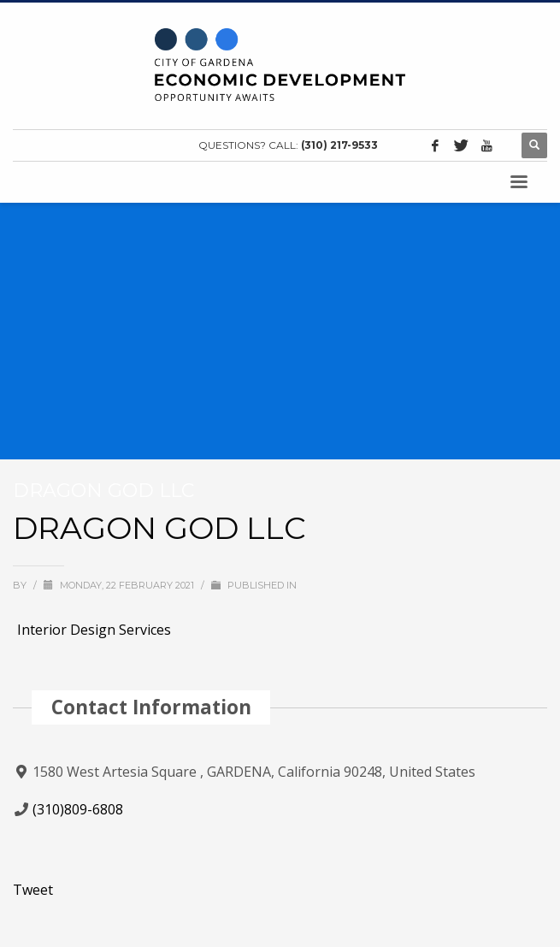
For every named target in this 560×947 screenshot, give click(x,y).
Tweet (33, 890)
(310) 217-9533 (339, 145)
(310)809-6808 (78, 809)
